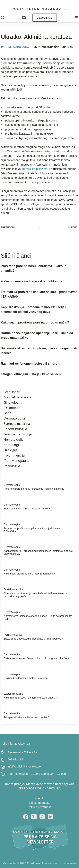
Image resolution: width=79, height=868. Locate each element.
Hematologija (14, 439)
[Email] (24, 18)
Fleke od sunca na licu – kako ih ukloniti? (32, 281)
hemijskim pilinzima (35, 169)
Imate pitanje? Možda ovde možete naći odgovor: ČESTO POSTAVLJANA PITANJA (40, 786)
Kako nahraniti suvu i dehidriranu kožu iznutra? (30, 698)
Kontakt (40, 798)
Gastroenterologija (18, 434)
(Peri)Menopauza (16, 461)
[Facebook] (26, 817)
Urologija (11, 450)
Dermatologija (14, 418)
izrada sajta (68, 863)
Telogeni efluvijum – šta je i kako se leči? (31, 374)
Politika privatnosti (40, 807)
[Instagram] (42, 817)
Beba (8, 413)
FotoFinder (12, 392)
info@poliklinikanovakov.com (25, 767)
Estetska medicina (17, 424)
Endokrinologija (15, 429)
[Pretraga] (3, 18)
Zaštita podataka (40, 803)
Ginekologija (13, 402)
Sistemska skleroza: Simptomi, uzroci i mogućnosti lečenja (37, 658)
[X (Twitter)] (34, 817)
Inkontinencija (14, 455)
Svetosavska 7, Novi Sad (23, 752)
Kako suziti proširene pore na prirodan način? (35, 322)
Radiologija (12, 466)
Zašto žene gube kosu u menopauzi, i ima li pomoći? (33, 639)
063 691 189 (15, 759)
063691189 (45, 17)
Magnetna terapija (17, 397)
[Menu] (76, 18)
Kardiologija (13, 445)
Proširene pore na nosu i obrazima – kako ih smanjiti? (34, 489)
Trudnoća (11, 408)
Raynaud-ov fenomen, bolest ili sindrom (31, 364)
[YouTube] (50, 817)
